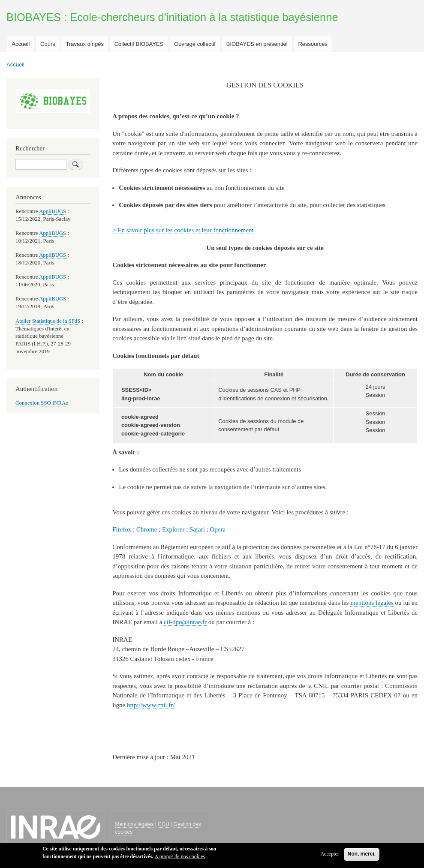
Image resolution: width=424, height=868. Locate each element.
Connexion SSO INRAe (42, 403)
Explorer (173, 529)
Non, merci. (362, 856)
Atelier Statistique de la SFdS (48, 321)
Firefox (122, 529)
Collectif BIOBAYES (139, 44)
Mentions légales (135, 824)
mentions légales (372, 603)
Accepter (329, 856)
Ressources (313, 44)
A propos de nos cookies (180, 859)
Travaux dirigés (85, 44)
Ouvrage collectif (195, 44)
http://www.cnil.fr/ (151, 705)
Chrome (147, 529)
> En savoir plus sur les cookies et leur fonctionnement (183, 230)
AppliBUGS (53, 211)
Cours (48, 44)
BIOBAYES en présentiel (257, 44)
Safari (197, 529)
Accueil (21, 44)
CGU (164, 824)
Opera (218, 529)
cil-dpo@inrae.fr (185, 622)
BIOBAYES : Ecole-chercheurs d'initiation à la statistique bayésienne (172, 17)
